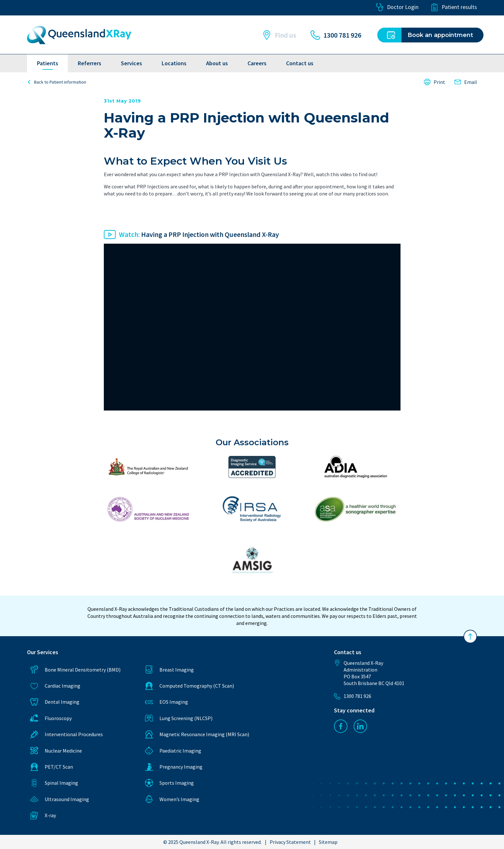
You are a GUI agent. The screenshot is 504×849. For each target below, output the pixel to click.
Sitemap (328, 842)
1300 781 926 (336, 35)
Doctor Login (397, 7)
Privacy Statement (290, 842)
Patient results (454, 7)
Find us (279, 35)
